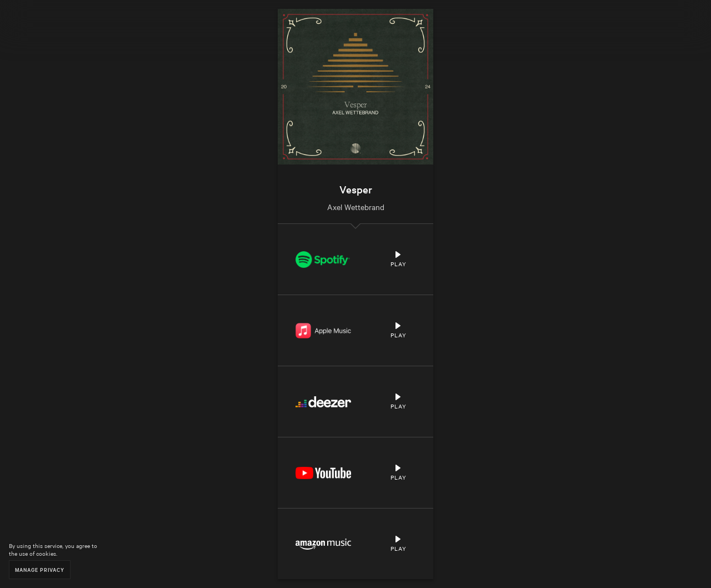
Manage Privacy (40, 569)
